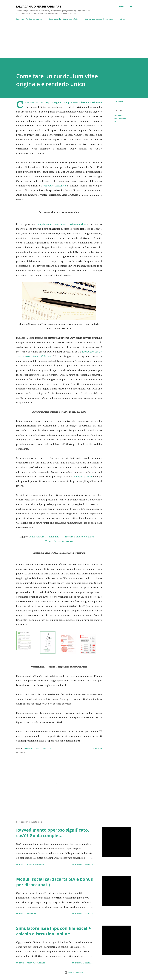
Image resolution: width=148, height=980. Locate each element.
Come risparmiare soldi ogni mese (99, 19)
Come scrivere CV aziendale (44, 537)
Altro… (122, 19)
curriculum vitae (121, 118)
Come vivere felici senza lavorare (29, 19)
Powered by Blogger (74, 972)
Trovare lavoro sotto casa (59, 541)
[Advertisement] (74, 38)
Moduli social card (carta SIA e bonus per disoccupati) (55, 882)
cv (115, 121)
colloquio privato (82, 476)
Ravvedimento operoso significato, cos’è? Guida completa (53, 833)
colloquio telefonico (55, 186)
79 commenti (32, 914)
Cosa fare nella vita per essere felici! (64, 19)
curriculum (119, 115)
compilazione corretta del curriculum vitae (61, 224)
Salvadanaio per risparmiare (38, 6)
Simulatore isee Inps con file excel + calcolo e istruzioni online (53, 931)
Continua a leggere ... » (83, 865)
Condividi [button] (119, 102)
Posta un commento (36, 865)
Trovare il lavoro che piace (79, 537)
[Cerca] (122, 6)
